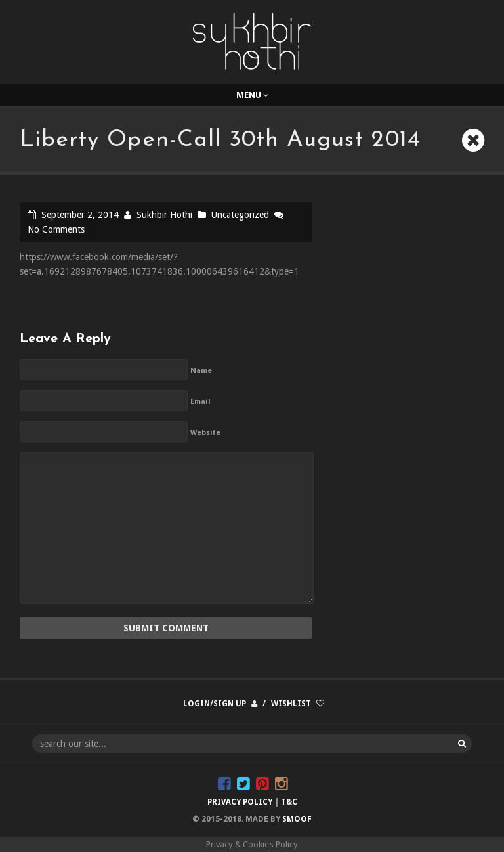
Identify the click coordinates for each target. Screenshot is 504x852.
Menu (252, 95)
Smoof (297, 819)
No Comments (56, 229)
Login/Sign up (215, 704)
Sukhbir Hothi (164, 215)
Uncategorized (240, 215)
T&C (289, 802)
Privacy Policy (240, 802)
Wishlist (291, 704)
